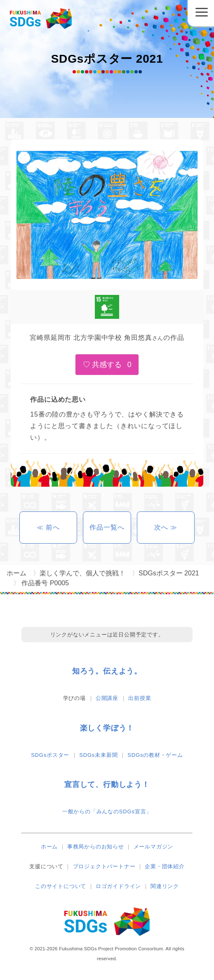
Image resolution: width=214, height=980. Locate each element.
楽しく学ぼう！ (107, 728)
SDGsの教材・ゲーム (155, 755)
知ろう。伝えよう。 (107, 671)
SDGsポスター (50, 755)
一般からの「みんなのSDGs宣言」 (107, 812)
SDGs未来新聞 (98, 755)
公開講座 (107, 698)
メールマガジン (154, 847)
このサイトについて (61, 886)
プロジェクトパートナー (104, 866)
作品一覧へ (107, 527)
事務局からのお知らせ (96, 847)
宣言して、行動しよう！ (107, 784)
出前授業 (140, 698)
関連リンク (165, 886)
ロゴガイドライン (118, 886)
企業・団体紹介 (165, 866)
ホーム (49, 847)
